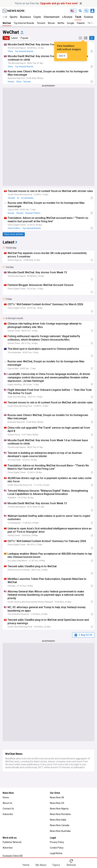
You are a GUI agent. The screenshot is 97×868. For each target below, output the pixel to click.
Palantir (81, 23)
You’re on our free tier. (46, 3)
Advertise (8, 848)
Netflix (61, 23)
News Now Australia (60, 831)
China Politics (14, 228)
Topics (56, 865)
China (10, 51)
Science (88, 17)
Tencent (41, 23)
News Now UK (57, 797)
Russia (11, 82)
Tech (78, 17)
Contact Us (8, 809)
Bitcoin (51, 23)
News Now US (57, 803)
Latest (14, 38)
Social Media (27, 198)
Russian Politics (33, 213)
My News (41, 865)
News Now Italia (58, 820)
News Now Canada (60, 825)
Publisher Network (12, 842)
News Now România (60, 814)
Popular (25, 38)
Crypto (37, 17)
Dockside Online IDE (13, 856)
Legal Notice (56, 853)
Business (25, 17)
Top (6, 38)
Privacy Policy (57, 842)
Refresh (71, 865)
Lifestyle (67, 17)
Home (6, 797)
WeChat (7, 23)
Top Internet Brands (24, 23)
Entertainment (52, 17)
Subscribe (8, 814)
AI (18, 198)
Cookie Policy (57, 848)
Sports (14, 17)
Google (71, 23)
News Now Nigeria (59, 809)
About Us (7, 803)
